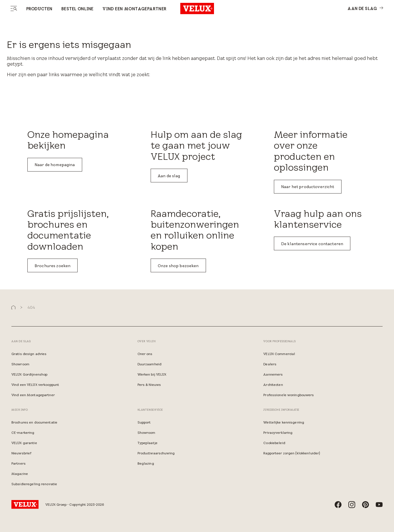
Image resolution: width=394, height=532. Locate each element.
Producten (39, 9)
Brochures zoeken (52, 266)
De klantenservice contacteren (312, 244)
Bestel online (77, 9)
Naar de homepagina (55, 165)
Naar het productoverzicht (308, 187)
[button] (13, 308)
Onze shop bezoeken (178, 266)
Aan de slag (169, 176)
